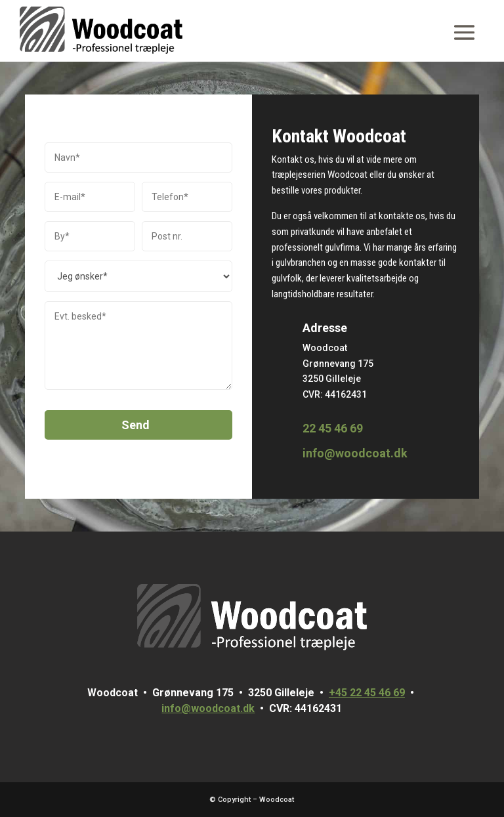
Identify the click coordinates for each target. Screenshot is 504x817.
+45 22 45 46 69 (367, 693)
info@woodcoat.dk (355, 453)
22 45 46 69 (333, 428)
